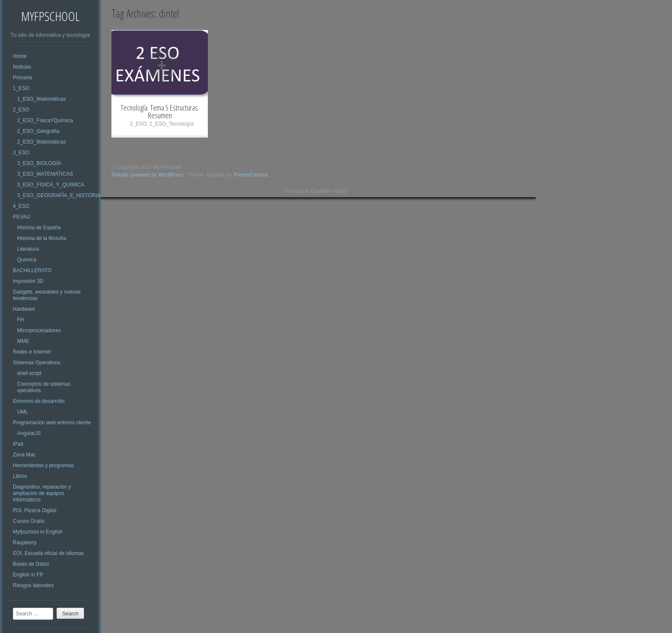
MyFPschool (50, 16)
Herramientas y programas (43, 465)
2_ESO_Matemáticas (41, 142)
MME (23, 341)
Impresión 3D (28, 281)
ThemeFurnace (250, 175)
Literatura (28, 249)
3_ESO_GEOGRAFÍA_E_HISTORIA (59, 195)
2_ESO (21, 110)
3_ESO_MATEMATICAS (45, 174)
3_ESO (21, 153)
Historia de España (39, 228)
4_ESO (21, 206)
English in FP (28, 575)
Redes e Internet (32, 352)
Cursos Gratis (28, 521)
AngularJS (29, 433)
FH (21, 320)
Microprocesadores (39, 330)
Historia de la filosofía (42, 238)
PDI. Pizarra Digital (34, 510)
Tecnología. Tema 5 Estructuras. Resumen (160, 111)
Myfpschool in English (38, 532)
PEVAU (21, 217)
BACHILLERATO (32, 270)
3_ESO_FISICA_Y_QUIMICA (51, 185)
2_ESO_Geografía (38, 131)
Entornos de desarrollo (39, 401)
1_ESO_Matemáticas (41, 99)
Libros (20, 476)
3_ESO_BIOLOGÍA (39, 163)
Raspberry (25, 543)
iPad (18, 444)
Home (20, 56)
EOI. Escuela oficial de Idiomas (48, 553)
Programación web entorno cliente (52, 423)
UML (22, 412)
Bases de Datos (31, 564)
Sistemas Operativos (37, 363)
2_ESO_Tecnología (171, 124)
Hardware (24, 309)
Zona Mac (24, 455)
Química (27, 260)
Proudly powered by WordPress (148, 175)
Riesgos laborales (33, 585)
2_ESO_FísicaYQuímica (45, 120)
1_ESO (21, 88)
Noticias (22, 67)
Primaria (22, 78)
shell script (29, 373)
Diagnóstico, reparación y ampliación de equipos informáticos (42, 493)
